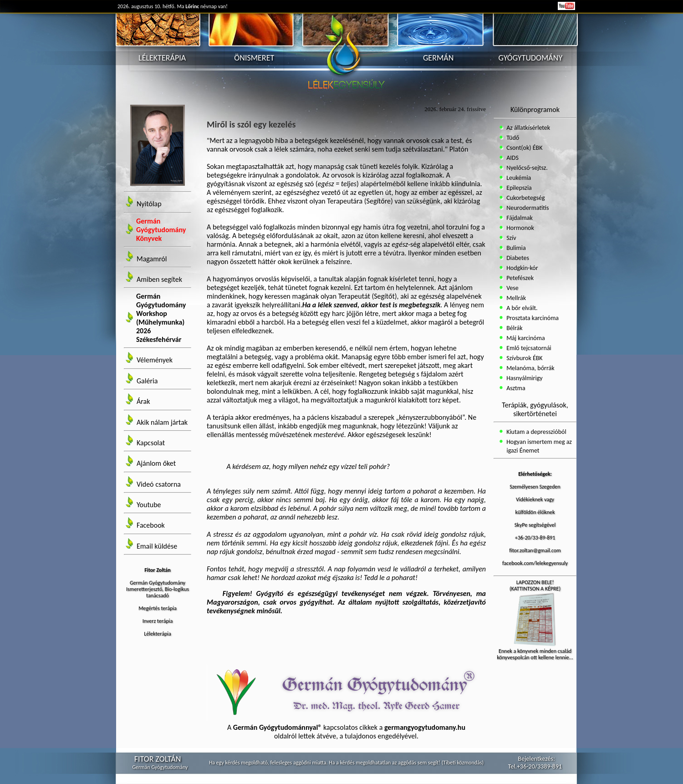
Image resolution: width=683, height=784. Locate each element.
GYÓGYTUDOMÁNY (531, 58)
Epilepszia (518, 188)
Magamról (152, 259)
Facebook (151, 526)
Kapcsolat (151, 443)
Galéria (147, 381)
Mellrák (515, 298)
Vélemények (155, 360)
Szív (511, 238)
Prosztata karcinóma (532, 318)
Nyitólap (149, 204)
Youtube (149, 505)
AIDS (512, 158)
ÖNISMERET (254, 58)
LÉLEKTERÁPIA (162, 58)
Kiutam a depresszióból (536, 432)
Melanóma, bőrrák (530, 368)
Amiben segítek (159, 279)
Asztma (515, 388)
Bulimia (515, 248)
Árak (143, 402)
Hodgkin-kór (522, 268)
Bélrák (514, 328)
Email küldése (157, 546)
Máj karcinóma (525, 338)
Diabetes (517, 258)
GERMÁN (438, 58)
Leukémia (518, 178)
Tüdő (512, 138)
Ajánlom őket (156, 464)
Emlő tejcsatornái (528, 348)
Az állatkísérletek (528, 128)
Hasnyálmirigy (524, 378)
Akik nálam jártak (162, 422)
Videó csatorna (159, 484)
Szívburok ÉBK (524, 358)
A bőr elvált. (521, 308)
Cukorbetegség (525, 198)
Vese (512, 288)
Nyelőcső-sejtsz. (526, 168)
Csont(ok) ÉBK (524, 148)
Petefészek (519, 278)
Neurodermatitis (527, 208)
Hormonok (520, 228)
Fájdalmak (519, 218)
